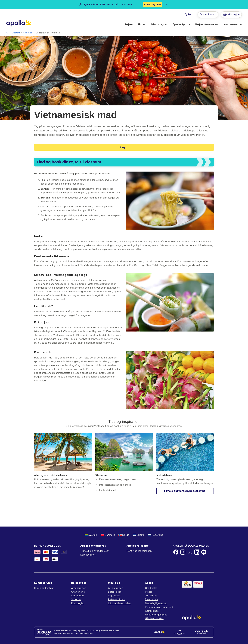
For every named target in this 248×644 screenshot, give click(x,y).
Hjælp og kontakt (44, 588)
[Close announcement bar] (166, 4)
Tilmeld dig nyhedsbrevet (95, 551)
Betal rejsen (115, 592)
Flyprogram (151, 599)
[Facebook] (176, 552)
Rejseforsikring (116, 599)
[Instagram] (183, 552)
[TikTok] (190, 552)
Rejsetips (28, 33)
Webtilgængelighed (156, 615)
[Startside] (19, 23)
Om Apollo (151, 588)
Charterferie (78, 592)
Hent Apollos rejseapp (139, 551)
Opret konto (208, 15)
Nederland (156, 535)
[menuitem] (129, 25)
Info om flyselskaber (119, 603)
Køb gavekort (88, 555)
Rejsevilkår (114, 595)
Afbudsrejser (78, 588)
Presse (149, 592)
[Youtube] (204, 552)
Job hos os (151, 595)
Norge (124, 535)
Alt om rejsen (116, 588)
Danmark (108, 535)
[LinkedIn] (197, 552)
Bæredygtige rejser (156, 603)
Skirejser (76, 599)
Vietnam (16, 33)
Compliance (152, 611)
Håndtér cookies (154, 618)
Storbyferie (77, 595)
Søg (188, 15)
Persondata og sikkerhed (159, 607)
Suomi (138, 535)
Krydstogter (78, 603)
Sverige (91, 535)
